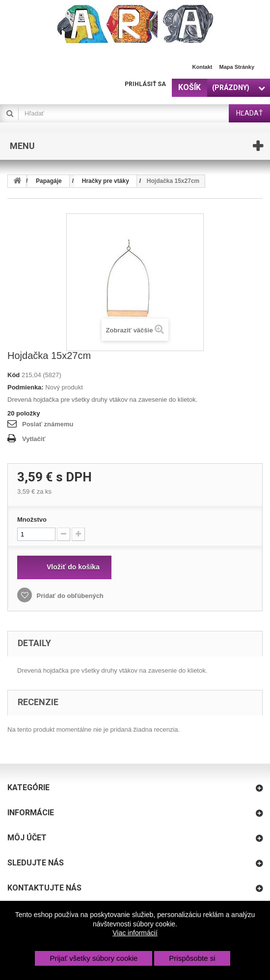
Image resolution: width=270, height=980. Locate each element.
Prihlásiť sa (145, 84)
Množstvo (32, 520)
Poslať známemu (48, 424)
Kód (13, 375)
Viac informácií (135, 933)
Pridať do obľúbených (69, 596)
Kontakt (202, 67)
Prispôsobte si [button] (192, 958)
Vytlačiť (34, 439)
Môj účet (27, 838)
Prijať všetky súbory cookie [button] (94, 958)
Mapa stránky (237, 67)
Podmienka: (26, 387)
